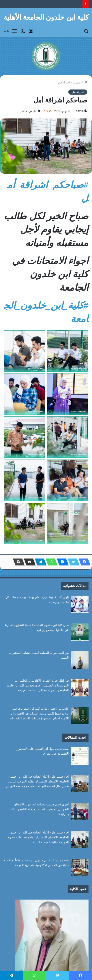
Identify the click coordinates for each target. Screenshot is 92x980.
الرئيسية (80, 82)
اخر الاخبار (64, 82)
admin (80, 111)
